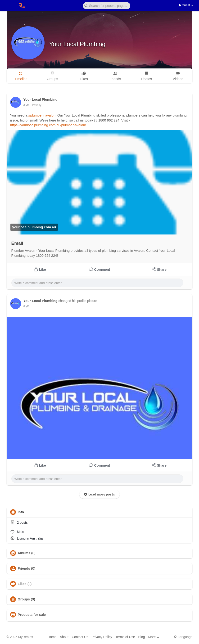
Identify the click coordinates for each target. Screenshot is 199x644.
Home (52, 637)
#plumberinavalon (42, 115)
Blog (141, 637)
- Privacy (36, 105)
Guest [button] (186, 5)
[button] (107, 5)
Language (183, 637)
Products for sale (32, 615)
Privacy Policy (102, 637)
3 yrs (27, 105)
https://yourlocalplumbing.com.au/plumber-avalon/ (48, 125)
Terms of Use (125, 637)
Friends (24, 568)
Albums (24, 553)
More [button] (154, 637)
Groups (24, 599)
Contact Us (80, 637)
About (64, 637)
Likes (22, 584)
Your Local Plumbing (77, 44)
